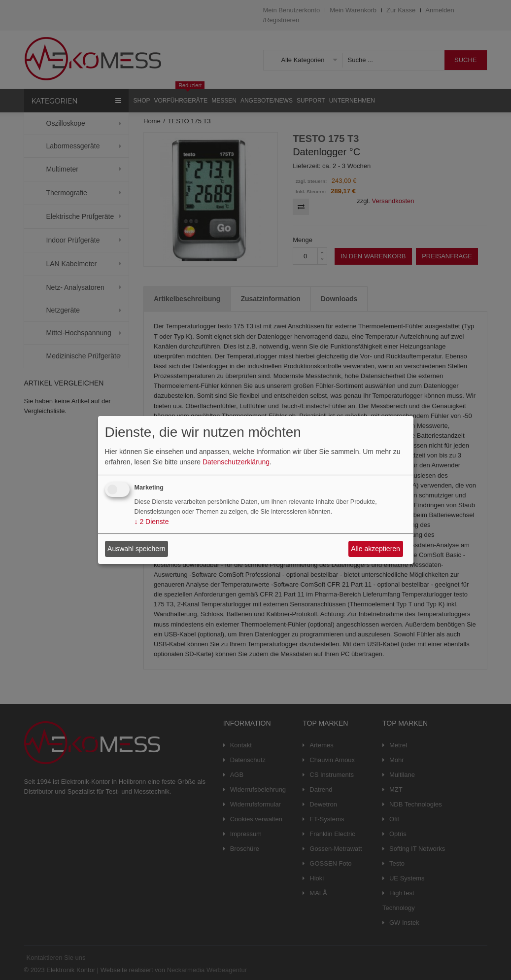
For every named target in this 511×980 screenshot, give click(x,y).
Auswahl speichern (136, 549)
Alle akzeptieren (375, 549)
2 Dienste (152, 522)
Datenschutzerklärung (236, 462)
